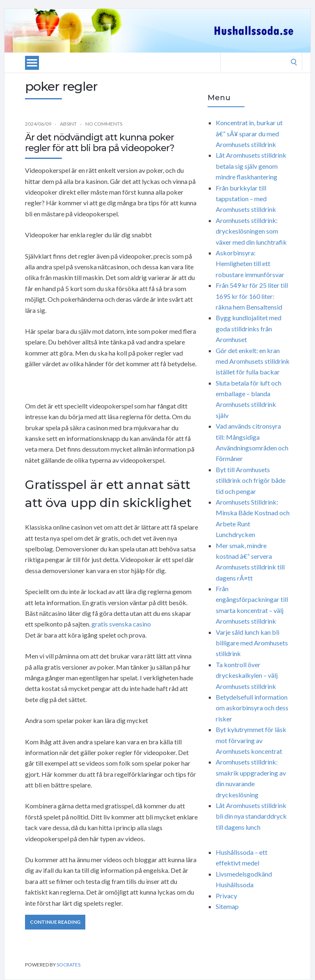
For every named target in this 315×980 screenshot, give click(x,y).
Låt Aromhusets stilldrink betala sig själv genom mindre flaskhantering (251, 166)
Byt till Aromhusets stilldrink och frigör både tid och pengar (251, 480)
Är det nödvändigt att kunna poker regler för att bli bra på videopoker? (100, 143)
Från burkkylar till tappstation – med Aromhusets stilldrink (246, 199)
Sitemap (227, 906)
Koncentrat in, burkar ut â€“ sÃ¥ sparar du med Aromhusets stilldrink (249, 133)
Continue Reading (55, 922)
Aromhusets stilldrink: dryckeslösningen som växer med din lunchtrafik (251, 231)
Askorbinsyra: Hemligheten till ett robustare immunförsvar (250, 264)
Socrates (68, 965)
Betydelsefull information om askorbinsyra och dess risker (252, 708)
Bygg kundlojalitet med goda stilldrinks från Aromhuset (249, 328)
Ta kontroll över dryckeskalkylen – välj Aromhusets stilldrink (247, 675)
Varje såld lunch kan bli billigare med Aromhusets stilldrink (252, 643)
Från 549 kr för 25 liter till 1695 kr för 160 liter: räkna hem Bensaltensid (252, 296)
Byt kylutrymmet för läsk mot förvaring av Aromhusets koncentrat (251, 740)
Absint (68, 124)
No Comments (104, 124)
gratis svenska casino (121, 624)
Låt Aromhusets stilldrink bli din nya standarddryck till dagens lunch (251, 816)
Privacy (226, 896)
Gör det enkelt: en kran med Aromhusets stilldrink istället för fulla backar (253, 361)
